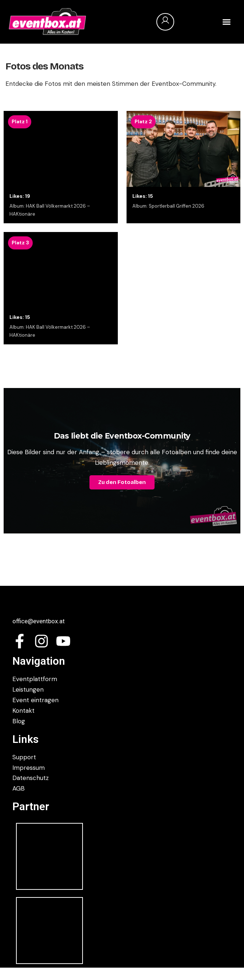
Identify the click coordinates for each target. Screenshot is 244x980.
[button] (227, 22)
